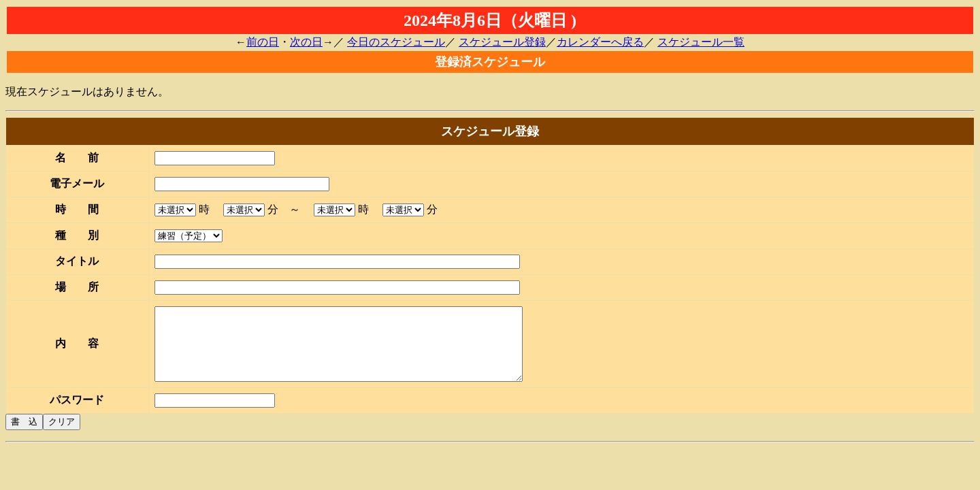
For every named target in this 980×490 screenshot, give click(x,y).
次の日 (306, 42)
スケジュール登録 (502, 42)
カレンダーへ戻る (600, 42)
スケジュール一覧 (701, 42)
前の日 (263, 42)
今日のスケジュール (396, 42)
